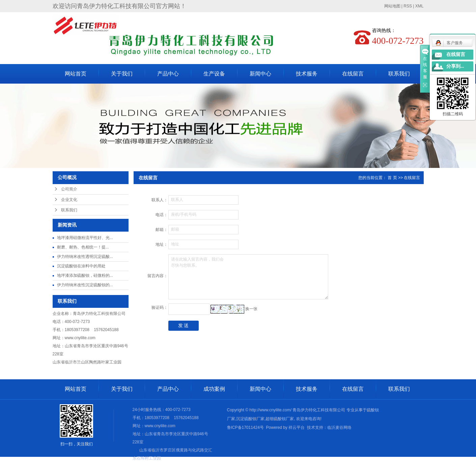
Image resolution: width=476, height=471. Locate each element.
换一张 (251, 309)
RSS (408, 6)
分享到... (455, 66)
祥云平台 (297, 428)
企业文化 (69, 200)
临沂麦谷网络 (339, 428)
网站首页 (76, 74)
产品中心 (168, 74)
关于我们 (122, 74)
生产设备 (214, 74)
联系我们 (399, 74)
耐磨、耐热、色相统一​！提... (83, 247)
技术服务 (307, 74)
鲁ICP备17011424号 (245, 428)
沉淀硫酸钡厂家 (250, 419)
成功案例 (214, 389)
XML (419, 6)
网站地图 (392, 6)
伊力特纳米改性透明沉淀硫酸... (85, 257)
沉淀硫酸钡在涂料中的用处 (81, 266)
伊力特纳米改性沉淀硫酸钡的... (85, 285)
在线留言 (353, 74)
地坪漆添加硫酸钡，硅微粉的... (85, 275)
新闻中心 (260, 74)
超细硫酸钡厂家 (280, 419)
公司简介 (69, 189)
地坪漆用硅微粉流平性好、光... (85, 238)
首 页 (392, 178)
